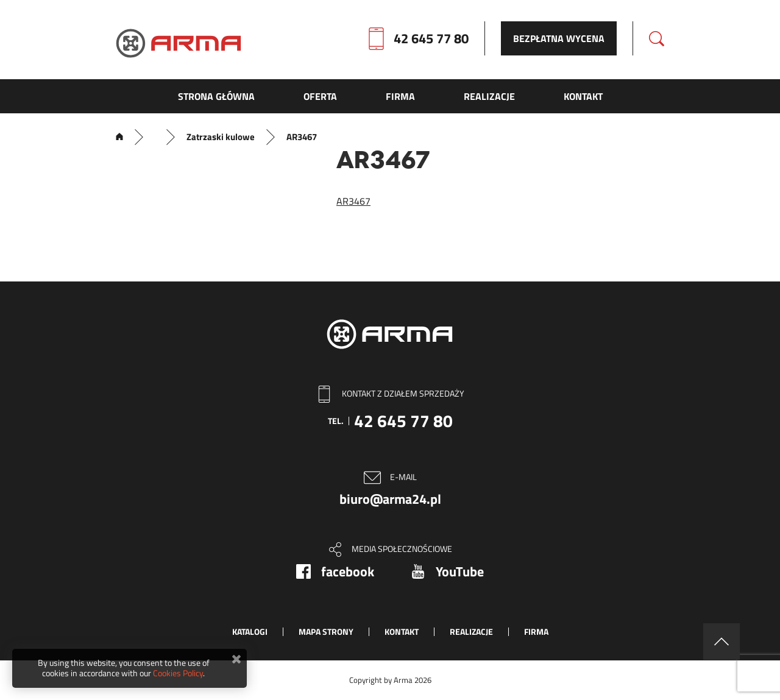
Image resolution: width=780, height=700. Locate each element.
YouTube (460, 571)
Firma (536, 631)
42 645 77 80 (431, 38)
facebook (348, 571)
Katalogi (250, 631)
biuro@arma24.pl (390, 499)
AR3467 (353, 201)
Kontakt (402, 631)
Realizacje (471, 631)
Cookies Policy (178, 673)
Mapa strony (326, 631)
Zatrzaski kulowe (221, 137)
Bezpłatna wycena (559, 38)
